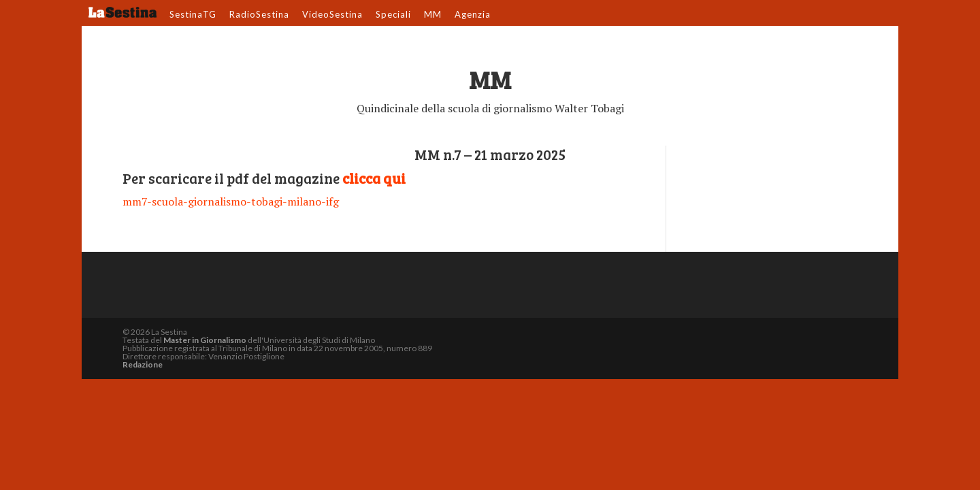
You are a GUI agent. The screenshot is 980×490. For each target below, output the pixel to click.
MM (433, 15)
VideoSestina (332, 15)
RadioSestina (259, 15)
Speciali (393, 15)
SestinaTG (193, 15)
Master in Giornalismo (205, 340)
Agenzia (473, 15)
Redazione (143, 364)
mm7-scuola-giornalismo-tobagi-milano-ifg (231, 201)
